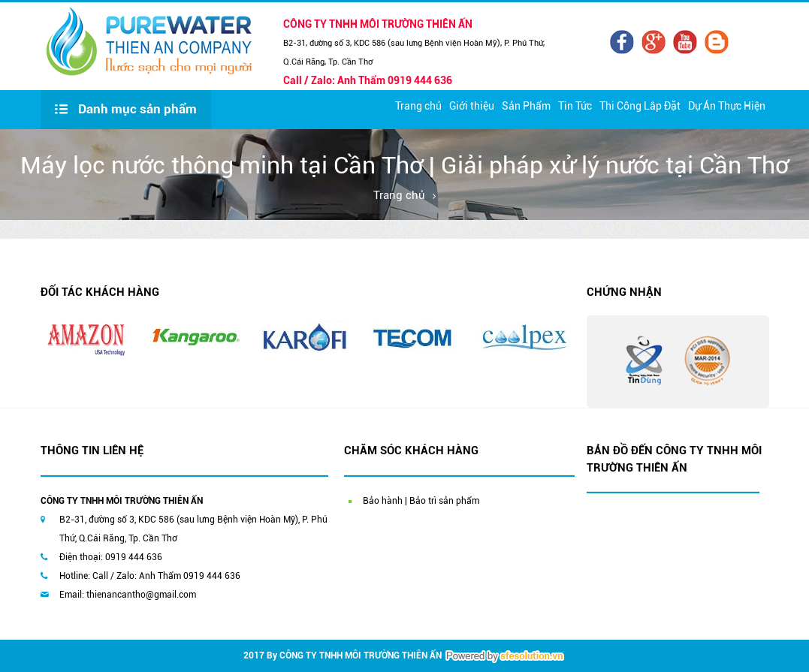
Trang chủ (418, 106)
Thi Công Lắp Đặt (640, 106)
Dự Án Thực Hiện (727, 106)
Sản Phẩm (526, 106)
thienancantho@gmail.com (141, 595)
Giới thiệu (472, 106)
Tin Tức (575, 106)
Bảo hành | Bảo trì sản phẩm (421, 501)
